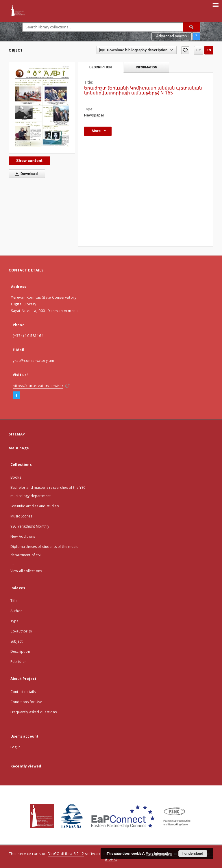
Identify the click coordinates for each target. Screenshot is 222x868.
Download (25, 174)
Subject (16, 641)
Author (16, 611)
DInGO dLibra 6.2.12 (66, 854)
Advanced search (172, 36)
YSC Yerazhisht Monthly (30, 526)
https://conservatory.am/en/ (38, 386)
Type (15, 621)
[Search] (192, 27)
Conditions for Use (26, 702)
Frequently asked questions (34, 712)
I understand (193, 854)
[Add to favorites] (185, 50)
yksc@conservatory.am (34, 361)
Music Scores (21, 516)
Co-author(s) (21, 631)
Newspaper (94, 115)
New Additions (23, 536)
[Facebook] (16, 395)
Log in (15, 747)
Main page (19, 448)
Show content (29, 161)
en (209, 50)
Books (16, 477)
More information (159, 854)
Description (20, 651)
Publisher (18, 662)
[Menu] (215, 5)
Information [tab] (147, 67)
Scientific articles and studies (35, 506)
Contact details (23, 692)
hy (199, 50)
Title (14, 601)
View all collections (26, 571)
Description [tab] (100, 67)
